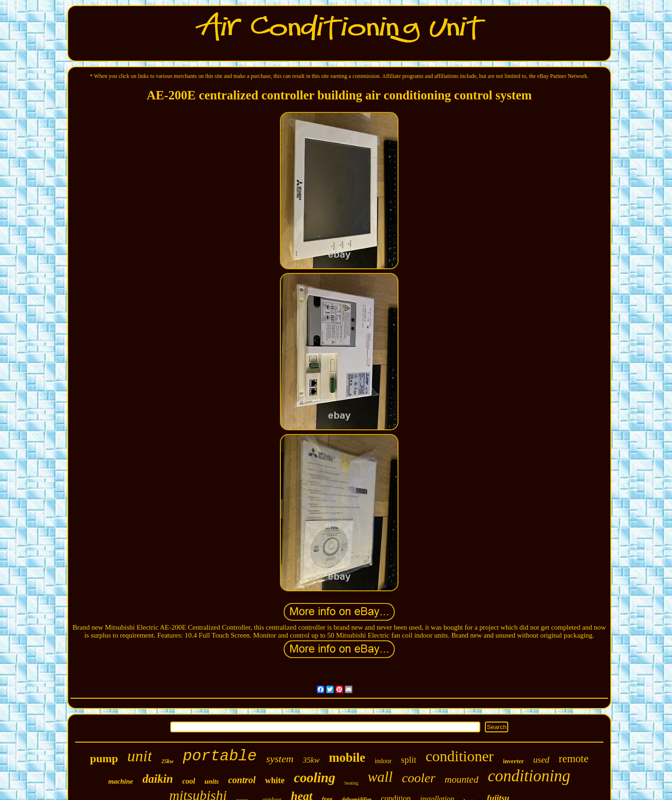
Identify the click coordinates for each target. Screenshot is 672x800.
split (409, 760)
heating (351, 783)
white (275, 780)
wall (380, 777)
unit (140, 756)
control (242, 780)
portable (220, 756)
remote (574, 759)
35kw (311, 760)
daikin (157, 779)
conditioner (460, 756)
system (280, 759)
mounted (462, 779)
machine (121, 781)
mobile (347, 758)
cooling (315, 778)
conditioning (529, 776)
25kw (168, 761)
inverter (514, 761)
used (542, 760)
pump (104, 758)
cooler (419, 778)
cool (189, 781)
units (212, 781)
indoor (383, 761)
